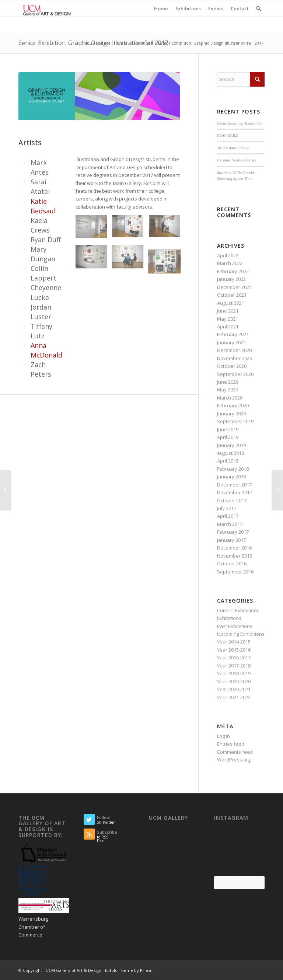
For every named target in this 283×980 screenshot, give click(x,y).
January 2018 (231, 477)
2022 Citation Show (233, 148)
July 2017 (227, 508)
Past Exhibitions (235, 626)
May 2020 (228, 390)
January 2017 (231, 540)
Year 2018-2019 (234, 673)
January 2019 (231, 445)
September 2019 (235, 421)
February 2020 (233, 405)
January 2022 (231, 279)
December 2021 (234, 287)
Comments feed (235, 752)
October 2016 (232, 564)
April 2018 (228, 461)
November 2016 (235, 556)
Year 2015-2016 (234, 650)
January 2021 (231, 342)
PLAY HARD (228, 135)
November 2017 (235, 492)
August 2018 (230, 453)
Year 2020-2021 (234, 689)
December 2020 (234, 350)
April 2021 (228, 327)
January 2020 (231, 414)
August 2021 (230, 303)
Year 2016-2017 (234, 658)
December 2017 (234, 485)
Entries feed (231, 744)
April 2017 (228, 516)
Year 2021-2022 (234, 697)
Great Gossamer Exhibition (240, 123)
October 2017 (232, 501)
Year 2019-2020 (234, 681)
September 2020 (235, 374)
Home (120, 43)
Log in (223, 736)
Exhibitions (142, 43)
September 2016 (235, 572)
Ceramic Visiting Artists (237, 160)
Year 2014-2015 (234, 642)
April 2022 (228, 255)
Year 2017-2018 (234, 666)
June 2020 (228, 382)
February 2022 (233, 271)
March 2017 (230, 524)
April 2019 (228, 437)
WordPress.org (234, 760)
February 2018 (233, 469)
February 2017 (233, 532)
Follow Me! (240, 882)
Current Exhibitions (238, 610)
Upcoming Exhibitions (241, 634)
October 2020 (232, 366)
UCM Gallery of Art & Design (74, 970)
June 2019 (228, 429)
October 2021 (232, 295)
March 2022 (230, 263)
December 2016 (234, 548)
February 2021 (233, 334)
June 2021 (228, 311)
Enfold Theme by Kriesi (128, 970)
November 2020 (235, 358)
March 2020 (230, 398)
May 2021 (228, 319)
